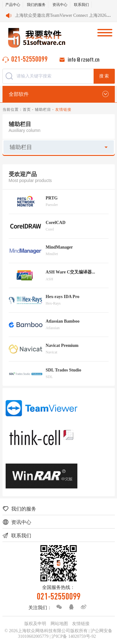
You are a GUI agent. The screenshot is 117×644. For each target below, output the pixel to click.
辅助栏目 (43, 110)
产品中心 (13, 5)
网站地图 (59, 624)
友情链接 (81, 624)
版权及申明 (35, 624)
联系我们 (81, 5)
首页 (27, 110)
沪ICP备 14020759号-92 (74, 636)
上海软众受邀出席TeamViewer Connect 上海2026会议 (65, 15)
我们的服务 (36, 5)
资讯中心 (60, 5)
